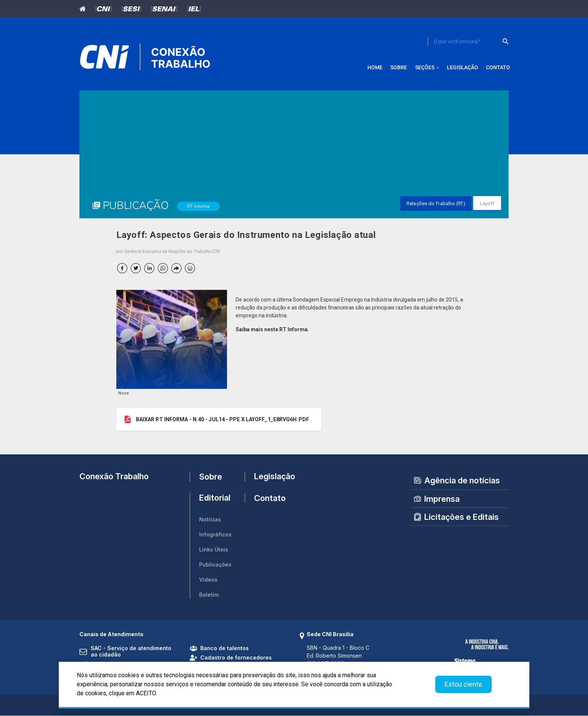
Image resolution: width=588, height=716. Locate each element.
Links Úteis (214, 550)
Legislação (271, 477)
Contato (270, 498)
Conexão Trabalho (114, 477)
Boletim (209, 595)
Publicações (215, 565)
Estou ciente (463, 684)
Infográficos (215, 535)
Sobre (211, 477)
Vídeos (208, 580)
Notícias (210, 520)
